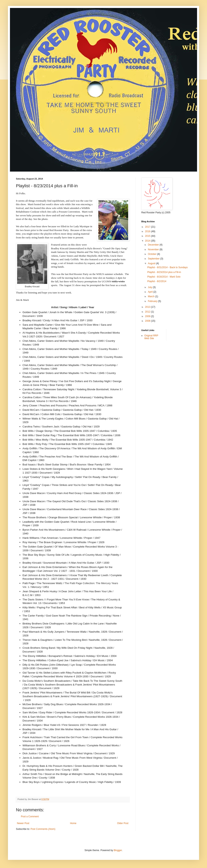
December (154, 245)
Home (73, 823)
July (150, 287)
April (151, 292)
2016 (148, 231)
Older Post (123, 823)
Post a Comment (30, 817)
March (152, 296)
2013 (148, 307)
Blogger (118, 850)
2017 (148, 227)
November (154, 250)
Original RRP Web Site (151, 337)
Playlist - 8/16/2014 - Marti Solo (164, 277)
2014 (148, 241)
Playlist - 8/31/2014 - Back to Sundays (167, 267)
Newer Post (23, 823)
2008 (148, 321)
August (152, 263)
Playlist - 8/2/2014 (157, 281)
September (154, 259)
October (152, 254)
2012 (148, 312)
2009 (148, 316)
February (153, 301)
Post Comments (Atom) (43, 829)
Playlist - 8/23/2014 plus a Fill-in (164, 272)
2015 (148, 236)
